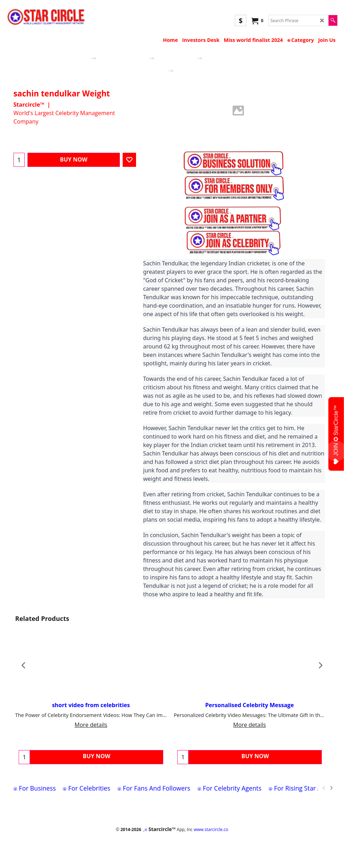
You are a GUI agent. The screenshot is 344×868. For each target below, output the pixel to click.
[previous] (324, 788)
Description (157, 142)
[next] (331, 788)
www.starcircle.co (211, 829)
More (184, 142)
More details (91, 725)
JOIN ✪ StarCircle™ (336, 435)
